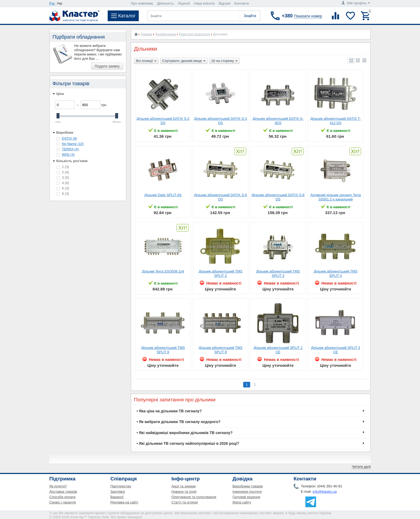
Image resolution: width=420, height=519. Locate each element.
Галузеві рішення (246, 497)
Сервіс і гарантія (63, 502)
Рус (52, 3)
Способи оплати (62, 497)
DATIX (70, 138)
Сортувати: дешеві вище (184, 61)
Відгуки (224, 3)
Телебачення (166, 34)
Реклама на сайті (124, 502)
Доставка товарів (63, 492)
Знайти (250, 16)
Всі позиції (146, 61)
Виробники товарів (248, 486)
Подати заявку (107, 66)
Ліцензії (184, 3)
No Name (73, 144)
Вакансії (117, 497)
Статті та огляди (185, 502)
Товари (146, 34)
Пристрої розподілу (195, 34)
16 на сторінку (224, 61)
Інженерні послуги (247, 492)
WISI (68, 154)
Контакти (242, 3)
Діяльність (166, 3)
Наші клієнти (205, 3)
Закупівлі (118, 492)
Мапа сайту (242, 502)
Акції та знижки (184, 486)
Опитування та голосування (194, 497)
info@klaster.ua (325, 492)
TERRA (70, 149)
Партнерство (121, 486)
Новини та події (184, 492)
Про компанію (142, 3)
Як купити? (58, 486)
